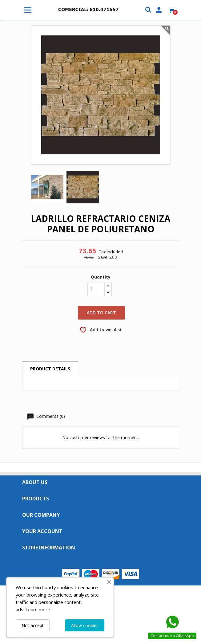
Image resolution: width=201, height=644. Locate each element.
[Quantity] (96, 289)
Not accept (33, 625)
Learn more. (38, 609)
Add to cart (101, 313)
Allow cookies (85, 625)
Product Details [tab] (50, 369)
